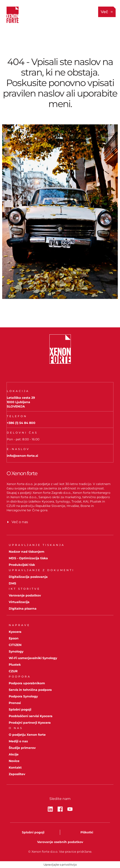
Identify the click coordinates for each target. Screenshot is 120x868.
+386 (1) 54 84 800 (21, 423)
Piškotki (87, 832)
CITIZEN (15, 645)
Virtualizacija (19, 602)
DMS (12, 583)
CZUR (13, 671)
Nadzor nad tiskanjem (27, 552)
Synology (16, 651)
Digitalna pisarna (23, 609)
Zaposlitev (17, 774)
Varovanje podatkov (25, 595)
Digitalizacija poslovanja (28, 577)
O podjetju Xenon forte (27, 735)
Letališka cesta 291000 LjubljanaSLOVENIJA (21, 402)
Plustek (15, 665)
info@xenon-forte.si (22, 456)
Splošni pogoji (20, 709)
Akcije (14, 754)
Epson (14, 638)
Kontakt (15, 767)
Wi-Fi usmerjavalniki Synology (33, 658)
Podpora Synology (23, 696)
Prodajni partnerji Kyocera (30, 723)
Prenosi (15, 703)
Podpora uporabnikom (27, 683)
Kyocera (15, 632)
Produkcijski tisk (22, 565)
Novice (14, 761)
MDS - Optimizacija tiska (28, 558)
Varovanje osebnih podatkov (60, 842)
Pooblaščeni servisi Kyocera (31, 716)
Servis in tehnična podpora (30, 690)
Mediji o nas (18, 741)
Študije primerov (22, 748)
